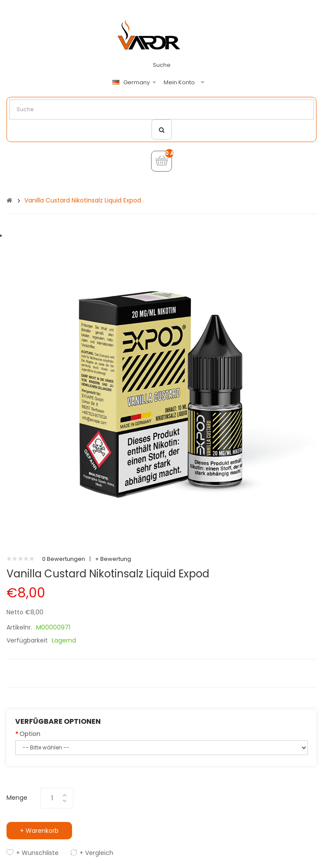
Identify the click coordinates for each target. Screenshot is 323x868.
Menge (17, 798)
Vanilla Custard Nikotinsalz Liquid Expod (83, 200)
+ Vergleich (96, 853)
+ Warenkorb (39, 831)
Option (30, 734)
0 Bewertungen (64, 559)
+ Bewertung (113, 559)
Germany (135, 83)
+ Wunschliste (37, 853)
